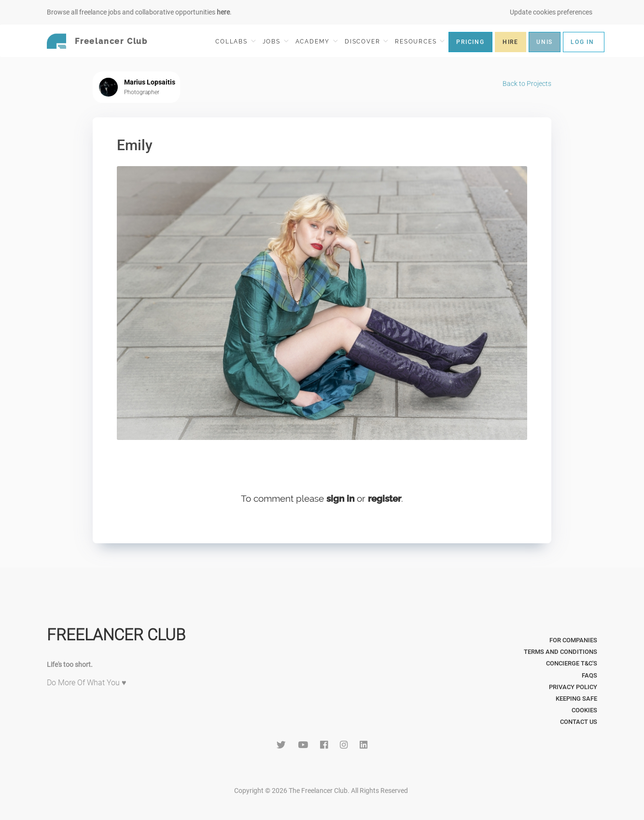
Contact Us (579, 722)
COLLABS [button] (235, 41)
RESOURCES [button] (420, 41)
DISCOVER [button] (366, 41)
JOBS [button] (276, 41)
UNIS (545, 42)
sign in (340, 498)
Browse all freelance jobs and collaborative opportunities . (139, 12)
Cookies (584, 710)
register (385, 498)
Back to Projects (527, 84)
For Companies (573, 640)
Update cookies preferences (551, 12)
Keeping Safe (576, 699)
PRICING (470, 42)
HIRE (511, 42)
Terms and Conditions (560, 652)
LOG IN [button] (582, 42)
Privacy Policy (573, 687)
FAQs (589, 675)
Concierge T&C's (572, 663)
